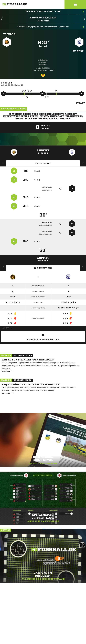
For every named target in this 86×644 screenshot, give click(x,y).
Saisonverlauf (83, 267)
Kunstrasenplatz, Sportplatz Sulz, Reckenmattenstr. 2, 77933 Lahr (51, 27)
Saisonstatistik (43, 268)
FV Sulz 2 (9, 34)
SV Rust (78, 51)
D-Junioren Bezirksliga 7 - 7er (55, 12)
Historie (3, 267)
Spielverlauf (43, 163)
